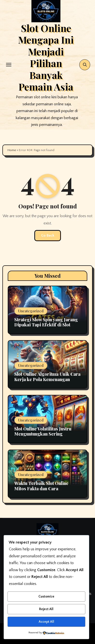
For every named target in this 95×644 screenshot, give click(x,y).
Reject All (46, 609)
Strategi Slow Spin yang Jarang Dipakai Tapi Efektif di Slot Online (46, 325)
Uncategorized (31, 311)
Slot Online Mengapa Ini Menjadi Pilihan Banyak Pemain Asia (46, 57)
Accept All (46, 622)
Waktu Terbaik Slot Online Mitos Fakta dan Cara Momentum (41, 488)
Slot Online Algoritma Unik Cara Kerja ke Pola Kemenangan (47, 377)
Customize (46, 597)
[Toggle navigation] (9, 65)
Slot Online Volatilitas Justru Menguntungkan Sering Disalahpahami (43, 434)
